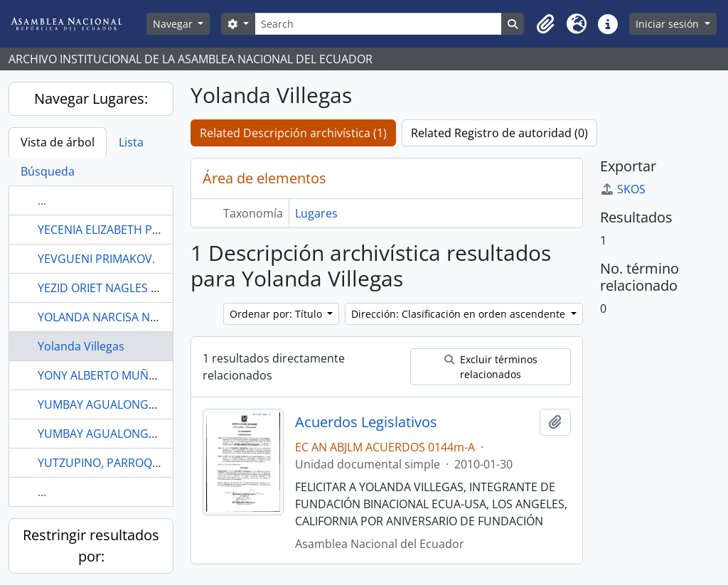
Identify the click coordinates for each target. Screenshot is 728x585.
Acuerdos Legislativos (366, 422)
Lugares (316, 213)
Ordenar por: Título (277, 314)
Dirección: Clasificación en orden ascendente (460, 314)
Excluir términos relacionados (491, 367)
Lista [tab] (131, 142)
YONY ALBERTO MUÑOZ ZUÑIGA (123, 375)
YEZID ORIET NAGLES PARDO (113, 288)
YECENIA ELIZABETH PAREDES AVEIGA (137, 230)
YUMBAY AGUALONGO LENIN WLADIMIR (144, 404)
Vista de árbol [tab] (58, 142)
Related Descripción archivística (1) (293, 133)
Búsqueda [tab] (48, 171)
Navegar (174, 24)
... (42, 200)
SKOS (623, 189)
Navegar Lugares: (91, 98)
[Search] (379, 24)
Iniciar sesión (669, 24)
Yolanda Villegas (81, 346)
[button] (545, 24)
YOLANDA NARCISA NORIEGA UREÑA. (136, 317)
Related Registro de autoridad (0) (499, 133)
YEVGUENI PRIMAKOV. (96, 259)
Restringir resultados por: (91, 546)
